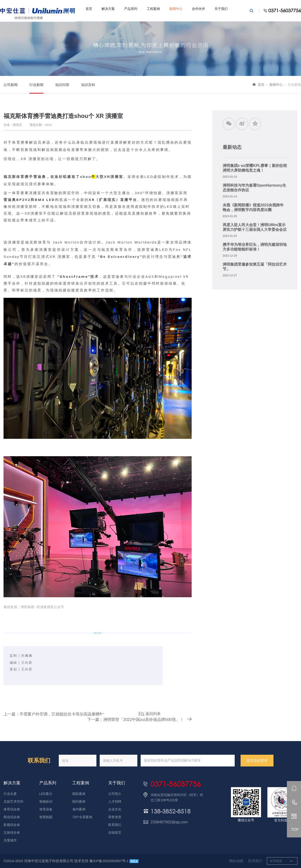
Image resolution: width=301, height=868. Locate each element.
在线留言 (115, 833)
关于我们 (221, 9)
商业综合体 (12, 817)
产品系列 (131, 9)
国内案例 (79, 801)
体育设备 (46, 809)
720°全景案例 (82, 817)
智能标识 (46, 801)
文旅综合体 (12, 833)
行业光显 (10, 794)
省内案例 (79, 809)
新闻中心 (176, 9)
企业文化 (115, 809)
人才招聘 (115, 801)
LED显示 (46, 794)
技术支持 (81, 861)
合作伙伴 (198, 9)
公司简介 (115, 794)
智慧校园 (46, 817)
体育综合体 (12, 809)
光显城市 (10, 840)
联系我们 (115, 825)
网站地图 (236, 861)
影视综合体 (12, 825)
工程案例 (153, 9)
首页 (89, 9)
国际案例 (79, 794)
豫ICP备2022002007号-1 (109, 861)
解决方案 (108, 9)
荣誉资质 (115, 817)
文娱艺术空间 (13, 801)
